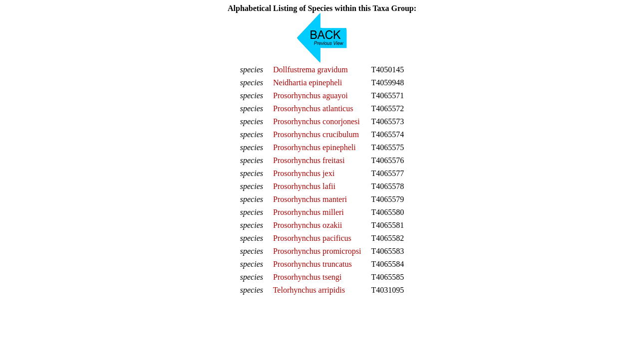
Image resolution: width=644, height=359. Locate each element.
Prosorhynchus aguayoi (311, 95)
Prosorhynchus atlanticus (313, 108)
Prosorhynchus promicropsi (317, 251)
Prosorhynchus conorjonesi (317, 121)
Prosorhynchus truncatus (313, 264)
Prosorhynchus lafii (304, 186)
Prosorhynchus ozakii (308, 225)
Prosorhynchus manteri (310, 199)
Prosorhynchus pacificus (312, 238)
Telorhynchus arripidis (309, 290)
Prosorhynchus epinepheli (315, 147)
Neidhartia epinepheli (308, 83)
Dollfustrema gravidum (311, 70)
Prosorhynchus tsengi (307, 277)
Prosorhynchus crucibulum (316, 134)
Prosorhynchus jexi (304, 173)
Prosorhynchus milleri (309, 212)
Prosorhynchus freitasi (309, 160)
